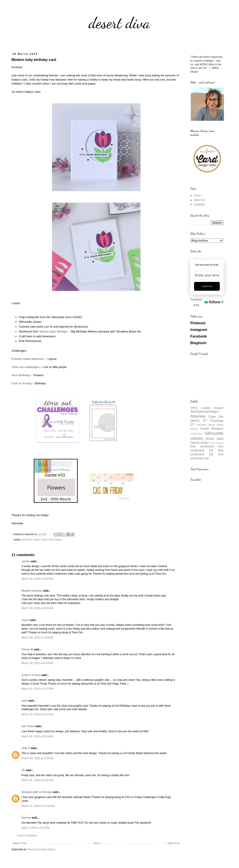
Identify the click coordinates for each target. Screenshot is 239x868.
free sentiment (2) (207, 448)
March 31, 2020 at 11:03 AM (38, 806)
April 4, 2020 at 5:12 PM (36, 828)
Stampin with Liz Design (37, 792)
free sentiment (202, 446)
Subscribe (207, 286)
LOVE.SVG (196, 434)
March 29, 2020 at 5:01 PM (37, 689)
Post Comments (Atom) (41, 849)
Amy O (26, 748)
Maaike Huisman (32, 591)
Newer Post (19, 843)
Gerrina (26, 818)
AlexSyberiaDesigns (205, 411)
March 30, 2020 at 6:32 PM (37, 758)
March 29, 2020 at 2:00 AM (37, 608)
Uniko (205, 443)
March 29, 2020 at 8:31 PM (37, 714)
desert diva (119, 23)
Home (97, 843)
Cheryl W (27, 649)
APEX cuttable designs (207, 408)
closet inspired (217, 443)
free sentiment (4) (207, 456)
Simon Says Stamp (52, 540)
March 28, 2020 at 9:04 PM (37, 579)
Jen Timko (28, 726)
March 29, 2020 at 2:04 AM (37, 638)
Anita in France (31, 675)
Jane (24, 701)
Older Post (174, 843)
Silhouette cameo (31, 540)
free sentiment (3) (207, 452)
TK (23, 770)
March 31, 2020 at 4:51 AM (37, 780)
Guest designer (212, 428)
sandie (26, 561)
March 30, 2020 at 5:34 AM (37, 736)
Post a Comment (27, 836)
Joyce (25, 620)
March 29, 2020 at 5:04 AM (37, 663)
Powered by (207, 302)
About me (199, 200)
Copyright (199, 204)
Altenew (198, 416)
